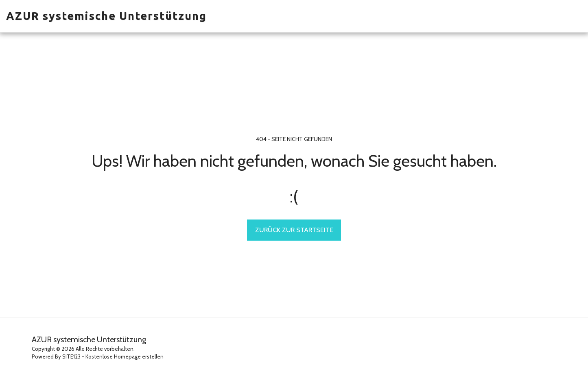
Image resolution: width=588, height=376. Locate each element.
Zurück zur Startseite (294, 230)
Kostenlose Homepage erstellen (125, 356)
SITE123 (71, 356)
